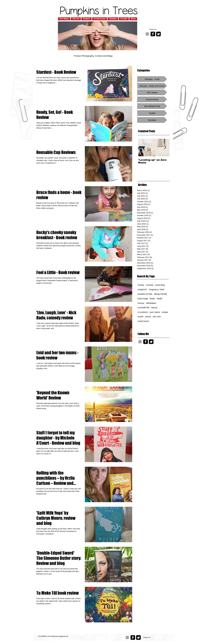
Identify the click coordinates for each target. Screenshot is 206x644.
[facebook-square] (153, 34)
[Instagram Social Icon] (147, 34)
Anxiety (141, 285)
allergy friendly (161, 294)
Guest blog (160, 285)
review (140, 317)
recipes (165, 312)
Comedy (150, 285)
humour (141, 303)
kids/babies (151, 303)
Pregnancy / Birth (157, 290)
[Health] (152, 113)
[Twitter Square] (158, 34)
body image (143, 299)
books (152, 299)
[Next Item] (165, 147)
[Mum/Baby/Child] (152, 106)
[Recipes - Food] (152, 79)
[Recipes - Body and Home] (152, 86)
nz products (143, 312)
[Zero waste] (152, 92)
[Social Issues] (152, 99)
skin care (157, 317)
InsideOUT (142, 290)
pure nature (155, 312)
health (160, 299)
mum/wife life (143, 308)
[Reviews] (152, 120)
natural (154, 308)
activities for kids (145, 294)
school (148, 317)
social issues (143, 321)
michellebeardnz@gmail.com (58, 636)
